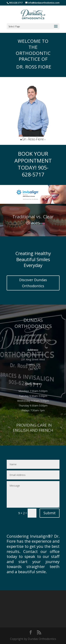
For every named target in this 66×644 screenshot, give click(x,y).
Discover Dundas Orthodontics (33, 283)
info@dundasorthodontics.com (33, 346)
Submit (50, 513)
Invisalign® (40, 536)
